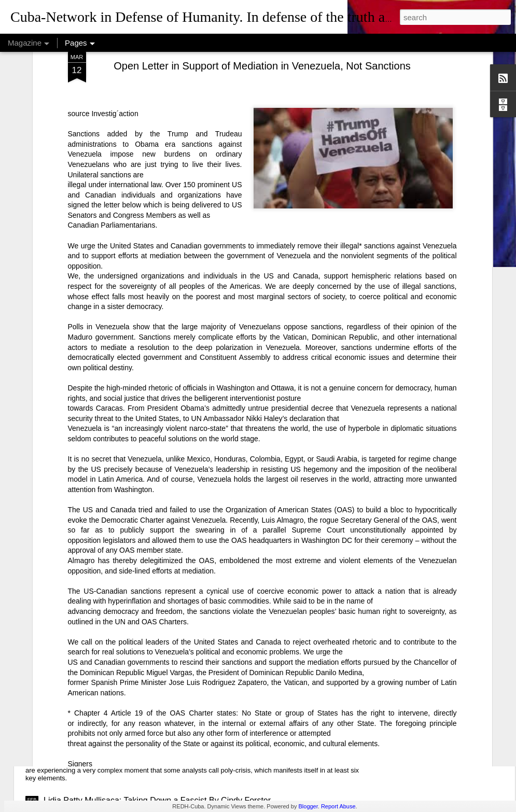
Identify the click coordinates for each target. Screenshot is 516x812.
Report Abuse (338, 806)
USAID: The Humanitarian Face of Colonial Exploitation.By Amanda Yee (176, 616)
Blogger (308, 806)
